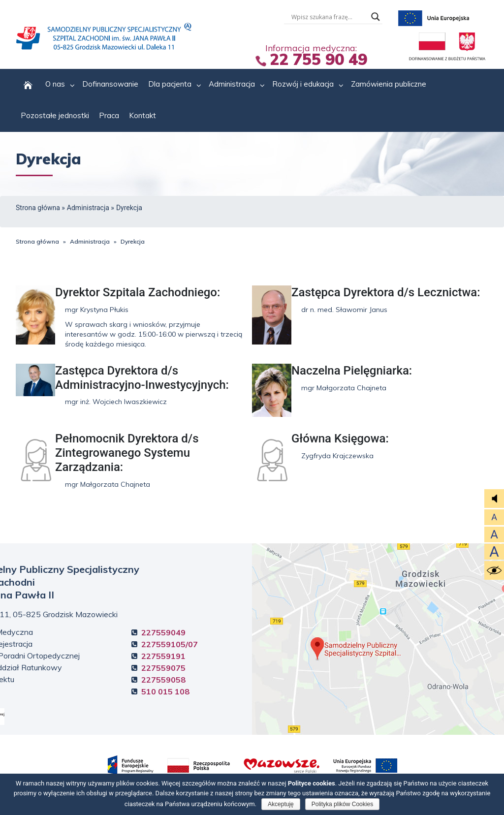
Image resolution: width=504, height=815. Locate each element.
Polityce (312, 783)
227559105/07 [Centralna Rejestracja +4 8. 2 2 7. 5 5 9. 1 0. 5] (170, 644)
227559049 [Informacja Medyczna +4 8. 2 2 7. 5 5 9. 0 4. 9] (163, 632)
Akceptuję (281, 804)
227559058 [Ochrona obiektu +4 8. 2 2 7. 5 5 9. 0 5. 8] (163, 680)
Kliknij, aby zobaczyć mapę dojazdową (378, 639)
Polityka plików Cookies (342, 804)
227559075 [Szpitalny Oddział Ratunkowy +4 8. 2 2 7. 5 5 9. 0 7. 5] (163, 668)
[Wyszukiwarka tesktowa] (329, 17)
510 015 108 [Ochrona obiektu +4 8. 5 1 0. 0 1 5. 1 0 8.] (165, 691)
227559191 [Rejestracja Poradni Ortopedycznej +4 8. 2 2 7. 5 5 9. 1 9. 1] (163, 656)
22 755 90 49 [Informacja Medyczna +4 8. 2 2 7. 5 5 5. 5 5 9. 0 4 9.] (318, 59)
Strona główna (38, 208)
